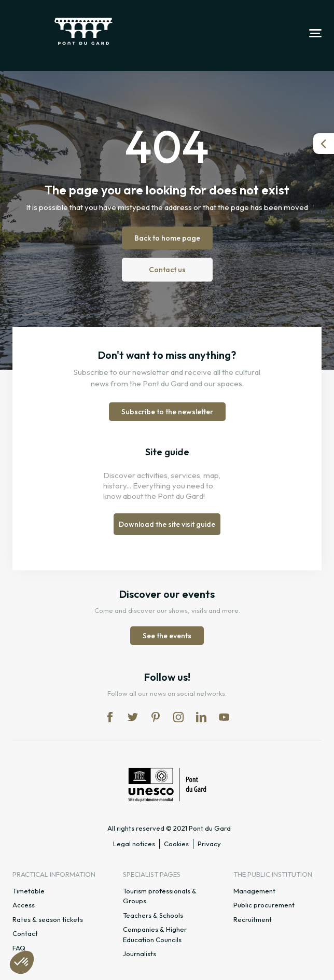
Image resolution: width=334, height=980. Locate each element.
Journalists (140, 954)
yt (224, 717)
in (178, 717)
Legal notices (134, 844)
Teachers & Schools (153, 915)
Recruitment (253, 919)
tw (133, 717)
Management (254, 891)
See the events (167, 636)
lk (201, 717)
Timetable (29, 891)
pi (156, 717)
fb (110, 717)
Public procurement (264, 905)
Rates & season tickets (48, 919)
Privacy (209, 844)
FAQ (19, 948)
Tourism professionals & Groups (160, 896)
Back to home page (167, 238)
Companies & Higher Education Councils (155, 934)
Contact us (167, 270)
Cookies (176, 844)
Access (24, 905)
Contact (25, 933)
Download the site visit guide (167, 524)
